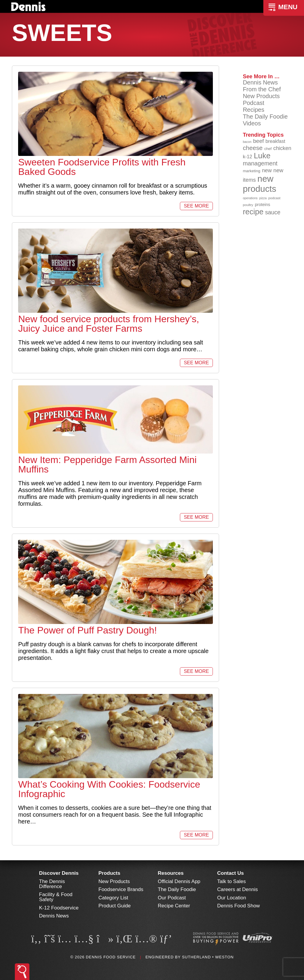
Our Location (232, 898)
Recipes (254, 110)
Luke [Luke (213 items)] (262, 156)
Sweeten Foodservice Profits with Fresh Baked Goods (102, 167)
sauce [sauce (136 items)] (273, 212)
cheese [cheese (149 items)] (253, 148)
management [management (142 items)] (260, 163)
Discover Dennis (59, 873)
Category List (113, 898)
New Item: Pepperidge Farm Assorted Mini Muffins (107, 465)
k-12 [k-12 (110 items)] (248, 157)
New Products (261, 96)
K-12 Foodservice (59, 908)
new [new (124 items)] (267, 170)
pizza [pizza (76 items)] (263, 198)
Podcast (254, 103)
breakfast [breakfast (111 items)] (275, 141)
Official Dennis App (179, 881)
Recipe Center (174, 906)
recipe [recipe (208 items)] (253, 212)
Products (110, 873)
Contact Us (231, 873)
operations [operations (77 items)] (250, 198)
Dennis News (260, 82)
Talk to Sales (232, 881)
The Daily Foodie (265, 116)
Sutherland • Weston (208, 957)
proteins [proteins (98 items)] (263, 205)
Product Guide (115, 906)
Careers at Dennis (238, 889)
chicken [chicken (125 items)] (282, 148)
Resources (171, 873)
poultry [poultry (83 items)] (248, 205)
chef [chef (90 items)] (268, 149)
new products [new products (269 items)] (260, 184)
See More (196, 206)
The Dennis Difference (52, 884)
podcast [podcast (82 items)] (274, 198)
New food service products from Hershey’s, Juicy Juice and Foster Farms (109, 324)
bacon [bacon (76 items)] (247, 142)
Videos (252, 123)
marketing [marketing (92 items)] (252, 171)
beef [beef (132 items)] (258, 141)
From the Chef (262, 89)
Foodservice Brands (121, 889)
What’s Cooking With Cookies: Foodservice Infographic (109, 789)
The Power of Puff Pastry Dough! (87, 630)
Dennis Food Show (239, 906)
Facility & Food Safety (56, 897)
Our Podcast (172, 898)
